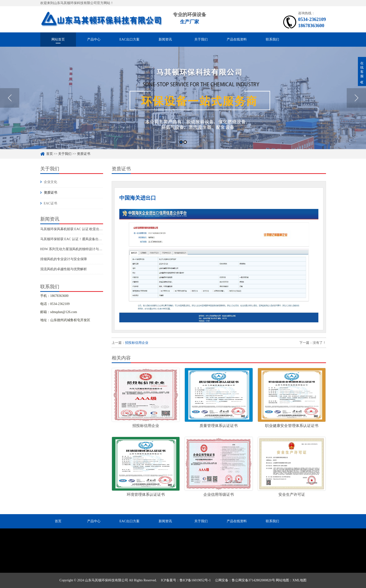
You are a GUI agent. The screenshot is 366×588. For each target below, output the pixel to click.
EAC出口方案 (130, 39)
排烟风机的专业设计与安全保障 (64, 259)
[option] (183, 105)
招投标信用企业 (137, 343)
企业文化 (50, 182)
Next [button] (356, 105)
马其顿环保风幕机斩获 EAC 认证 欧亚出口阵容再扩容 (80, 229)
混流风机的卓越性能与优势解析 (64, 269)
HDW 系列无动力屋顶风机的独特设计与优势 (73, 249)
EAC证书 (50, 203)
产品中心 (94, 39)
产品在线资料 (237, 39)
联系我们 (272, 39)
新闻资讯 (165, 39)
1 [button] (181, 149)
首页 (58, 521)
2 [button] (185, 149)
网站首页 (58, 39)
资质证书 (50, 193)
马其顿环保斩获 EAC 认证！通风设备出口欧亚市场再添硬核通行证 (89, 239)
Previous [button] (10, 105)
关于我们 (201, 39)
